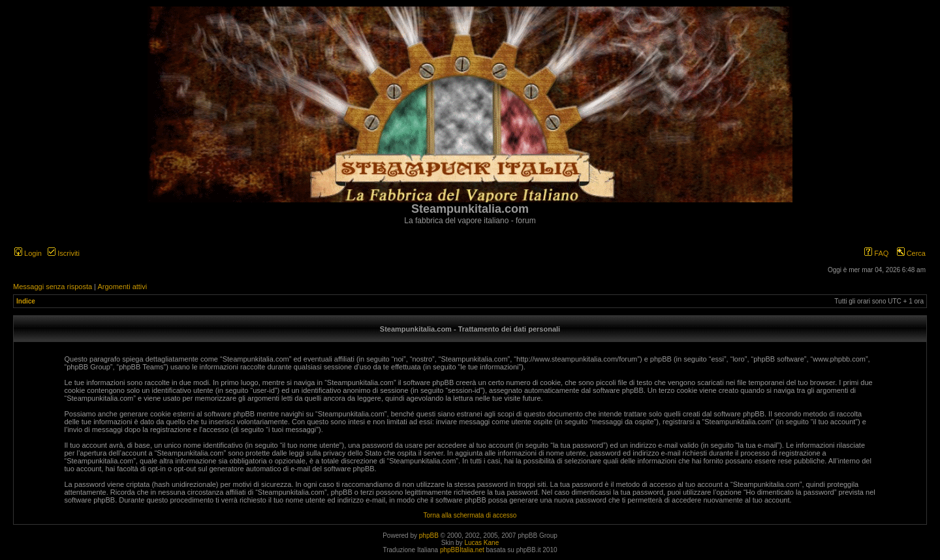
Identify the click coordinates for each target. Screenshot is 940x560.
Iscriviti (64, 253)
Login (28, 253)
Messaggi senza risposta (53, 287)
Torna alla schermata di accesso (470, 515)
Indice (26, 301)
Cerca (911, 253)
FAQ (876, 253)
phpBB (429, 536)
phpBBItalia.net (462, 550)
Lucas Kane (481, 543)
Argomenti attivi (122, 287)
